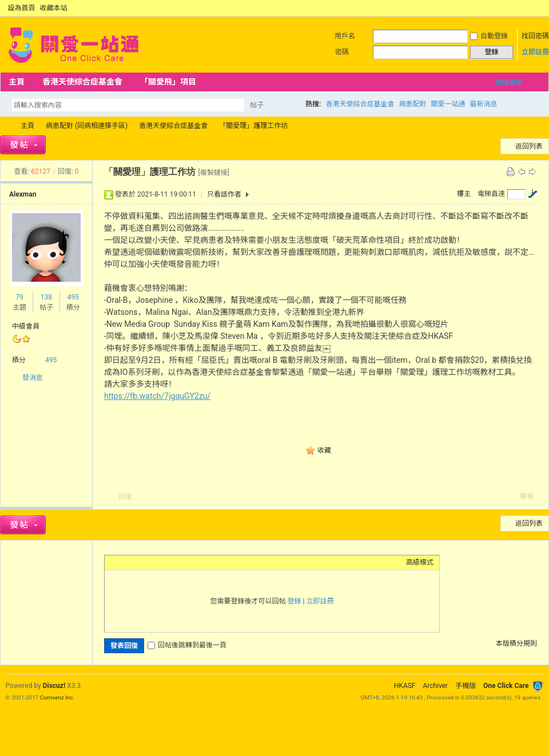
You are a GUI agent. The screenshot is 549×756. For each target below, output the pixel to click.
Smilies (196, 562)
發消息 (33, 378)
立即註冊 (535, 52)
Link (153, 562)
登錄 (295, 601)
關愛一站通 (448, 104)
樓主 (464, 194)
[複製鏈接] (213, 173)
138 (46, 297)
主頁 (17, 82)
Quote (168, 562)
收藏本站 (54, 8)
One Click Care (506, 686)
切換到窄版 (537, 8)
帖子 (257, 105)
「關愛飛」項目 (168, 82)
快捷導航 (508, 82)
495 (73, 297)
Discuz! (54, 686)
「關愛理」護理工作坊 (253, 126)
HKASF (405, 686)
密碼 (342, 52)
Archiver (435, 686)
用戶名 (345, 36)
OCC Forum (5, 126)
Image (139, 562)
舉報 (527, 497)
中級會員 (26, 326)
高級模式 (420, 562)
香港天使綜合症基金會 (82, 82)
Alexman (23, 194)
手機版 (466, 686)
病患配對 (412, 104)
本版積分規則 (516, 643)
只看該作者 (224, 194)
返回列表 (529, 146)
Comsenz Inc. (57, 697)
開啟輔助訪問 (527, 8)
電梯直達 (491, 194)
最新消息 (483, 104)
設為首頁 (22, 8)
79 (19, 297)
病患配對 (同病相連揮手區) (87, 126)
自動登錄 (489, 36)
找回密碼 (535, 36)
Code (182, 562)
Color (125, 562)
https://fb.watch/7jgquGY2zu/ (157, 396)
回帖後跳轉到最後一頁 (187, 645)
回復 (125, 497)
